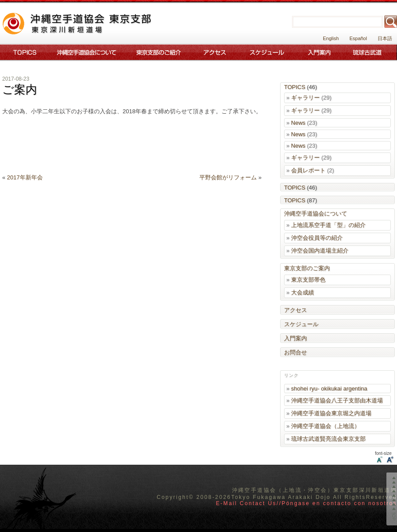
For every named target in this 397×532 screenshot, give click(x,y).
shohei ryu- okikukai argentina (329, 389)
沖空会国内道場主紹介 (320, 251)
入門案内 (319, 52)
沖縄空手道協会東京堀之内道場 (331, 413)
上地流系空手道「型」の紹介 (328, 225)
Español (358, 38)
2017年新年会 (25, 177)
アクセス (215, 52)
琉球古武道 (369, 52)
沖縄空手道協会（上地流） (326, 426)
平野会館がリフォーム (228, 177)
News (298, 123)
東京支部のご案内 (159, 52)
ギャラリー (305, 98)
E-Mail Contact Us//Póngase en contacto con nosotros (306, 503)
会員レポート (308, 170)
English (331, 38)
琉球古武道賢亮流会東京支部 (328, 439)
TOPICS (295, 87)
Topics (23, 52)
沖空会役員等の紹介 (317, 238)
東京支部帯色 (308, 280)
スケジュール (268, 52)
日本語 (385, 38)
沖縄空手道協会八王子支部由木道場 (337, 400)
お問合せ (296, 352)
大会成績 (303, 292)
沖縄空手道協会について (86, 52)
